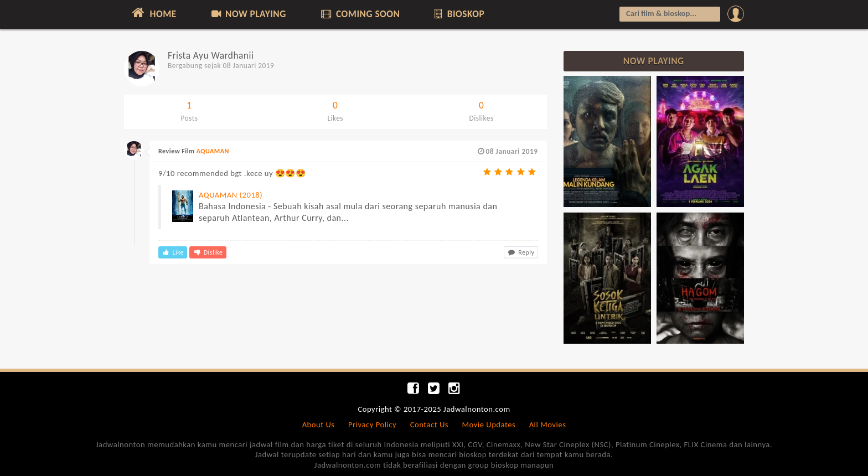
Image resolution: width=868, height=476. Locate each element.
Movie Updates (489, 425)
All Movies (548, 425)
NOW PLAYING (248, 14)
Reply (521, 252)
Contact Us (429, 425)
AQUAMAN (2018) (231, 195)
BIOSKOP (459, 14)
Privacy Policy (372, 425)
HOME (153, 13)
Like (173, 252)
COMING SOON (359, 14)
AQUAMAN (213, 151)
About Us (319, 425)
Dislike (208, 252)
